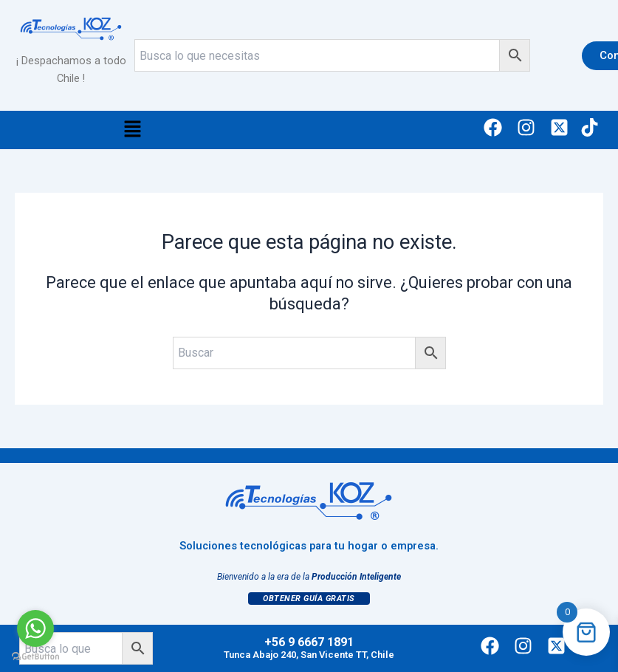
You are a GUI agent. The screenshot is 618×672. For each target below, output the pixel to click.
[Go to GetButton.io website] (35, 657)
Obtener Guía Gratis (309, 599)
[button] (132, 130)
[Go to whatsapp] (35, 628)
